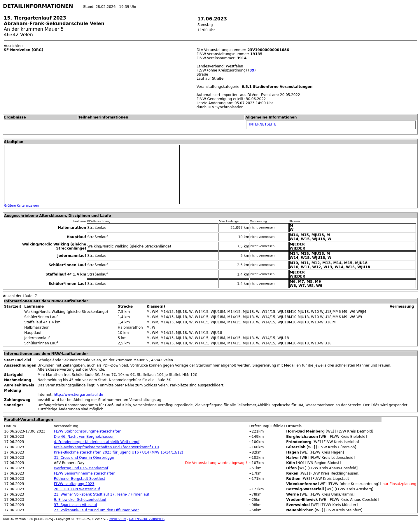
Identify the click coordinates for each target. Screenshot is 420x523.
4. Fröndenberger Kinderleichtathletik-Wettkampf (97, 442)
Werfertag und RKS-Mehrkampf (81, 468)
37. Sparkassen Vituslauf (76, 505)
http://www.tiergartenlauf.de (78, 395)
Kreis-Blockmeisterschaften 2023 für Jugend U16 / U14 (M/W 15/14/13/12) (119, 452)
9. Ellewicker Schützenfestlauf (80, 500)
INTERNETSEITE (263, 124)
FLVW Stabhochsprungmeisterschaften (88, 431)
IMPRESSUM (118, 519)
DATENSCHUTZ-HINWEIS (147, 519)
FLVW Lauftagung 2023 (74, 484)
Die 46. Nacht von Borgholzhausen (84, 437)
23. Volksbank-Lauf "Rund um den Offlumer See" (96, 510)
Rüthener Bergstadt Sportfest (80, 479)
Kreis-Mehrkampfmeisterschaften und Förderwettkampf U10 (106, 447)
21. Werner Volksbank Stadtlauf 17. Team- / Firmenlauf (102, 494)
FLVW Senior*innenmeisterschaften (85, 473)
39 (252, 70)
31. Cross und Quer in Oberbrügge (84, 458)
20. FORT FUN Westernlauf (77, 489)
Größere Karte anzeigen (21, 206)
